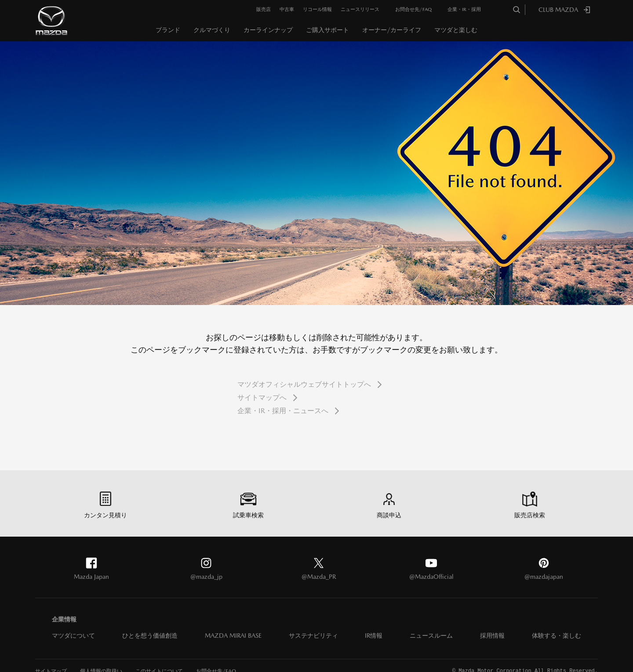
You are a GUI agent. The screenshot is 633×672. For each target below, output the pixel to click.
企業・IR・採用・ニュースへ (283, 411)
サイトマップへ (262, 398)
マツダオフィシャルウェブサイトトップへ (304, 384)
